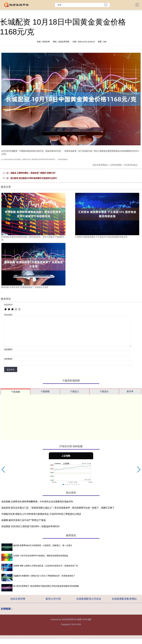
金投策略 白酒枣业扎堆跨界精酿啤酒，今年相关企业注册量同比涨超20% (37, 502)
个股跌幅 (45, 391)
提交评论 (11, 370)
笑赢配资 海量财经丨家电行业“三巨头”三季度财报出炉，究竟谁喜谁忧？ (44, 576)
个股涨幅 (16, 392)
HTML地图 (87, 619)
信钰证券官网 (18, 599)
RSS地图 (78, 619)
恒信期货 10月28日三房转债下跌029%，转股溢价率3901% (30, 526)
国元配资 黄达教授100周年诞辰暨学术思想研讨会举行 (34, 178)
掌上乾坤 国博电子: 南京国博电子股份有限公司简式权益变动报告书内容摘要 (46, 586)
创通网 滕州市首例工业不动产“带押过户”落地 (24, 520)
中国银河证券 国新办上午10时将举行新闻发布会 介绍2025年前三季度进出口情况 (41, 514)
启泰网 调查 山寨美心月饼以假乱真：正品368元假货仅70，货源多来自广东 (46, 566)
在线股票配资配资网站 (124, 599)
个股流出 (104, 391)
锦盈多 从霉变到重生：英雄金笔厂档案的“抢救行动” (33, 173)
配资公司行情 (53, 599)
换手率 (130, 391)
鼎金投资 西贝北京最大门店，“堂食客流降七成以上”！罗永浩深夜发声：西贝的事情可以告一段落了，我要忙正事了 (58, 508)
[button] (3, 470)
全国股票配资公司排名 (89, 599)
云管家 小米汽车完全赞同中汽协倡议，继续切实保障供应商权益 (41, 556)
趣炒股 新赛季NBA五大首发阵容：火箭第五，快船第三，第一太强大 (43, 545)
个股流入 (75, 391)
